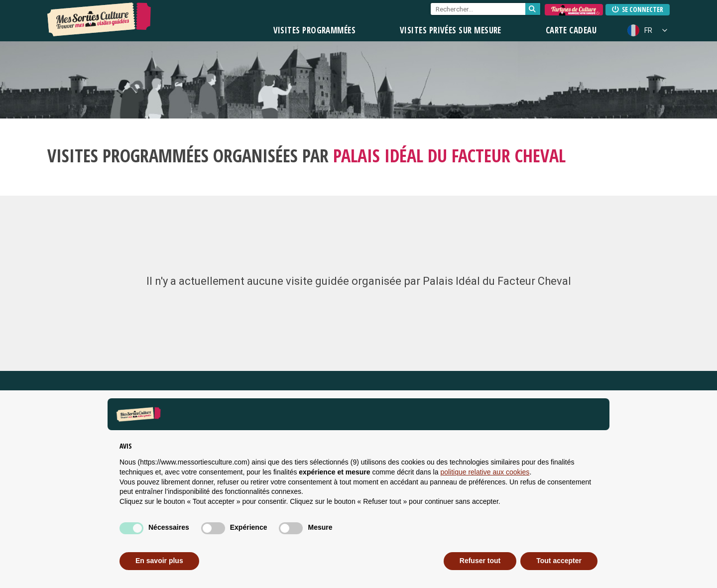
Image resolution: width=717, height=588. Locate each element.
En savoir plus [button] (159, 561)
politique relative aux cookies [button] (485, 472)
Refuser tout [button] (480, 561)
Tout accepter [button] (559, 561)
